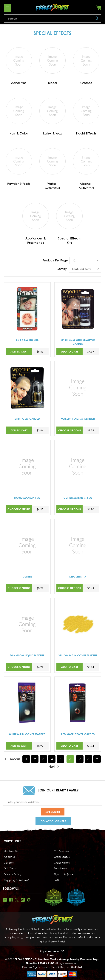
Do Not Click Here (53, 821)
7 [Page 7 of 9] (80, 759)
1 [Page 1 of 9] (26, 759)
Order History (62, 863)
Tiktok (5, 900)
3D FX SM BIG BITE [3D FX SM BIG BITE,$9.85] (27, 340)
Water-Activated (52, 186)
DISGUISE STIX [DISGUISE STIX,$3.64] (78, 576)
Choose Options (70, 430)
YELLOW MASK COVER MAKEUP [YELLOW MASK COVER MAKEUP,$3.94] (78, 655)
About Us (9, 857)
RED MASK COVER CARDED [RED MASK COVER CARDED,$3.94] (78, 734)
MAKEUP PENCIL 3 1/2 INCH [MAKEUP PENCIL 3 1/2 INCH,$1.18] (78, 419)
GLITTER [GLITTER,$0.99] (27, 576)
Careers (9, 863)
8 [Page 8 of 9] (88, 759)
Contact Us (11, 851)
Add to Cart (19, 351)
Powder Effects (19, 184)
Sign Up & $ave (64, 874)
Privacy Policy (13, 874)
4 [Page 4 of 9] (52, 759)
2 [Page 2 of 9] (35, 759)
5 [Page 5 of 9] (60, 759)
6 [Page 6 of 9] (70, 759)
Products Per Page (55, 260)
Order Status (62, 857)
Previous (12, 759)
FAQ (57, 880)
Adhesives (19, 83)
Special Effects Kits (69, 240)
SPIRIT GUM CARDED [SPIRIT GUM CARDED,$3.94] (27, 419)
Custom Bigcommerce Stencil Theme (45, 967)
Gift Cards (10, 868)
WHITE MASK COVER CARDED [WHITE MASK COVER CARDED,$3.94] (27, 734)
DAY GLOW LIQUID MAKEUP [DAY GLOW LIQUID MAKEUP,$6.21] (27, 655)
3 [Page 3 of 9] (43, 759)
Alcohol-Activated (86, 186)
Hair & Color (19, 133)
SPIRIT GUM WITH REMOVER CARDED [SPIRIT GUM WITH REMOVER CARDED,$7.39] (78, 342)
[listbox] (85, 260)
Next (54, 767)
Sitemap (52, 955)
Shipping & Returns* (16, 880)
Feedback (60, 868)
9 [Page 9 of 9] (97, 759)
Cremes (86, 83)
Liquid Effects (86, 133)
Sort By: (62, 269)
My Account (62, 851)
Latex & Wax (52, 133)
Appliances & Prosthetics (36, 240)
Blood (52, 83)
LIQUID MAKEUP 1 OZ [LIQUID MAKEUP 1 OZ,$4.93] (27, 498)
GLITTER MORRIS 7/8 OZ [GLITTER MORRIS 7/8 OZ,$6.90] (78, 498)
